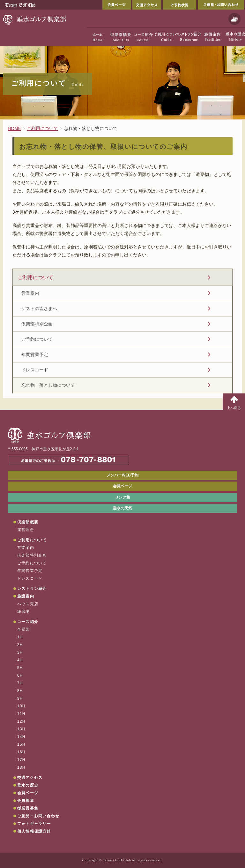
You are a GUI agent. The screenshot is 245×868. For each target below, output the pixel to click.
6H (20, 675)
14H (21, 737)
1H (20, 637)
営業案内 (30, 293)
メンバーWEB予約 (122, 475)
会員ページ (117, 5)
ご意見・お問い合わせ (221, 5)
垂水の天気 (122, 508)
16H (21, 752)
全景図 (24, 629)
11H (21, 714)
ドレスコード (35, 370)
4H (20, 660)
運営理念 (26, 530)
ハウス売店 (28, 604)
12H (21, 721)
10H (21, 706)
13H (21, 729)
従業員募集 (28, 808)
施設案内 (26, 596)
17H (21, 760)
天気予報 (234, 19)
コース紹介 (28, 622)
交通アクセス (147, 5)
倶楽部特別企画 (37, 324)
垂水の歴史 (28, 785)
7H (20, 683)
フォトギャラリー (34, 824)
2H (20, 645)
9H (20, 698)
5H (20, 668)
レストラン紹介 (32, 589)
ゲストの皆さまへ (39, 308)
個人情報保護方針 (34, 831)
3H (20, 652)
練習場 (24, 612)
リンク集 (122, 497)
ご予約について (37, 339)
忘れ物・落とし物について (48, 385)
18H (21, 767)
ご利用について (35, 277)
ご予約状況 (179, 5)
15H (21, 744)
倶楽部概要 (28, 522)
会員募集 (26, 801)
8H (20, 691)
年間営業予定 (35, 354)
